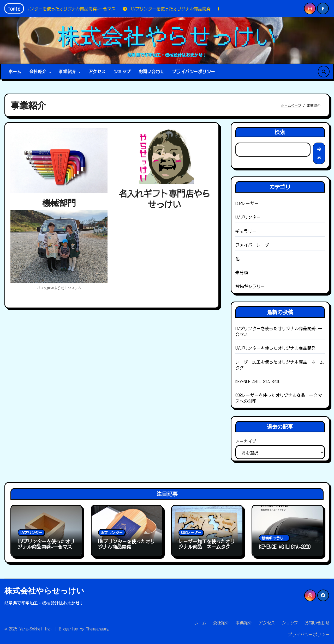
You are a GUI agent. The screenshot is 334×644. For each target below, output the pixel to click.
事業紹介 (68, 71)
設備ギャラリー (250, 286)
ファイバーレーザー (254, 245)
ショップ (122, 71)
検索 (280, 132)
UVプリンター (248, 217)
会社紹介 (39, 71)
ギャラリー (246, 231)
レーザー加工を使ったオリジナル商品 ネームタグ (280, 365)
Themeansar (97, 629)
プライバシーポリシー (194, 71)
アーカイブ (246, 441)
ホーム (15, 71)
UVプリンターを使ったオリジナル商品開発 (276, 348)
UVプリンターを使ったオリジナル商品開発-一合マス (279, 331)
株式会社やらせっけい (167, 35)
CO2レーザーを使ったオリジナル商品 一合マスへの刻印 (279, 398)
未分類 (242, 272)
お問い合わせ (151, 71)
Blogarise (68, 629)
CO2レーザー (247, 203)
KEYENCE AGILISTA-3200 (258, 381)
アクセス (97, 71)
